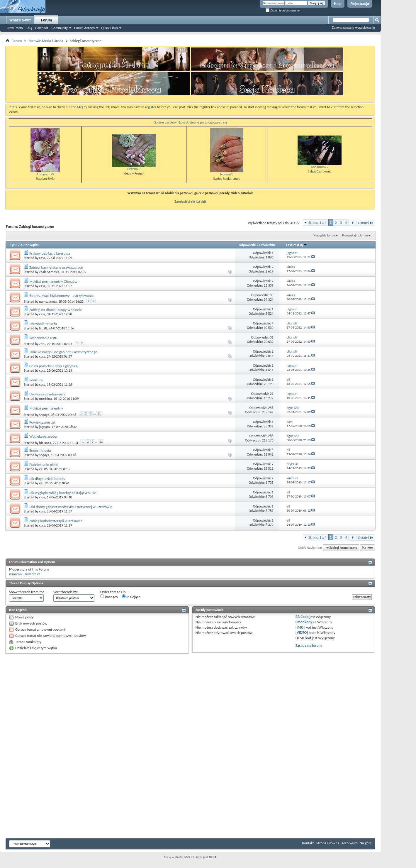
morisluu (46, 399)
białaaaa (45, 443)
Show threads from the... (28, 592)
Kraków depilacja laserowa (50, 253)
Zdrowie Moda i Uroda (46, 41)
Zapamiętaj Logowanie (283, 10)
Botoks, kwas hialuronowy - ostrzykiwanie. (62, 296)
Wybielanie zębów (43, 436)
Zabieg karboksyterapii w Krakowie (56, 521)
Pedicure (36, 380)
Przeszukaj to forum (355, 235)
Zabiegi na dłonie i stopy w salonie (56, 310)
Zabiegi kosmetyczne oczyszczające (56, 267)
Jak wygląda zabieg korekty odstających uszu (63, 493)
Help (338, 4)
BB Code (302, 617)
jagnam (45, 427)
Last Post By (297, 245)
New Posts (15, 28)
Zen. (42, 344)
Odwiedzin (267, 245)
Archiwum (349, 843)
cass (42, 258)
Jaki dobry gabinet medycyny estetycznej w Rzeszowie (71, 507)
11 (99, 413)
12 (101, 442)
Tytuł (14, 245)
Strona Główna (328, 843)
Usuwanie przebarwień (47, 394)
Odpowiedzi (247, 245)
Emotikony (304, 622)
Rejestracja (360, 4)
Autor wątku (30, 245)
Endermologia (40, 450)
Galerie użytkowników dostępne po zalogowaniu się (190, 122)
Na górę (368, 548)
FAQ (29, 28)
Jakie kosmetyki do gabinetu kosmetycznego (63, 352)
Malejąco (131, 597)
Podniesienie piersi (44, 465)
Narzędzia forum (324, 235)
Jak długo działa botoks (47, 479)
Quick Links (109, 28)
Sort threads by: (66, 592)
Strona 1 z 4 (317, 223)
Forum (46, 20)
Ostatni (366, 223)
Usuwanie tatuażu (43, 324)
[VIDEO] (302, 633)
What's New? (20, 20)
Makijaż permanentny (46, 408)
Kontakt (308, 843)
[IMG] (300, 627)
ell (41, 469)
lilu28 (43, 328)
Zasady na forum (309, 645)
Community (60, 28)
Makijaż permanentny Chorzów (53, 281)
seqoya (44, 414)
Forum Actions (84, 28)
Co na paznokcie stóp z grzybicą (54, 366)
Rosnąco (109, 597)
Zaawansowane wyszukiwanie (353, 28)
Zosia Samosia (49, 272)
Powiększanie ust (42, 422)
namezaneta (48, 302)
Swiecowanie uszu (43, 338)
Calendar (42, 28)
